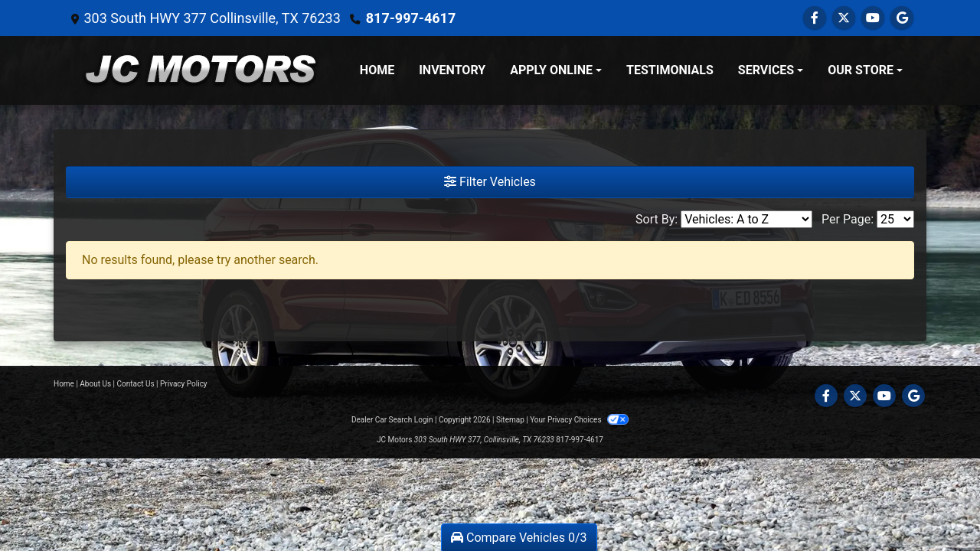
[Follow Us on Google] (902, 18)
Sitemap (510, 420)
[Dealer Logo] (201, 70)
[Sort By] (746, 219)
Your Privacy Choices (579, 420)
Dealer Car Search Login (392, 420)
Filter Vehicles (490, 182)
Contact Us (136, 384)
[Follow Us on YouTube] (873, 18)
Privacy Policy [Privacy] (184, 384)
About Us (95, 384)
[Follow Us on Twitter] (844, 18)
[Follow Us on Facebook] (815, 18)
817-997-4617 (411, 18)
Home (64, 384)
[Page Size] (895, 219)
